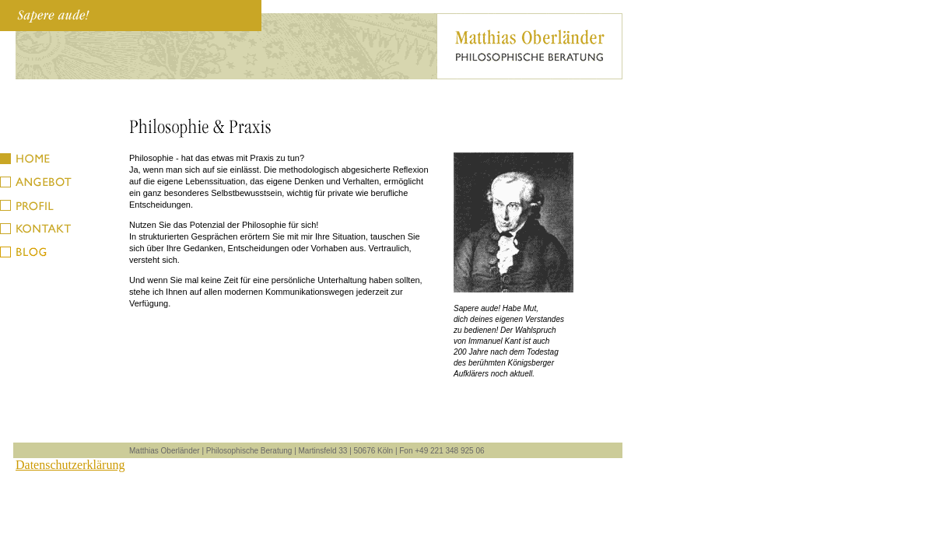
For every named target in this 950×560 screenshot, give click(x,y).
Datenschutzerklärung (70, 465)
